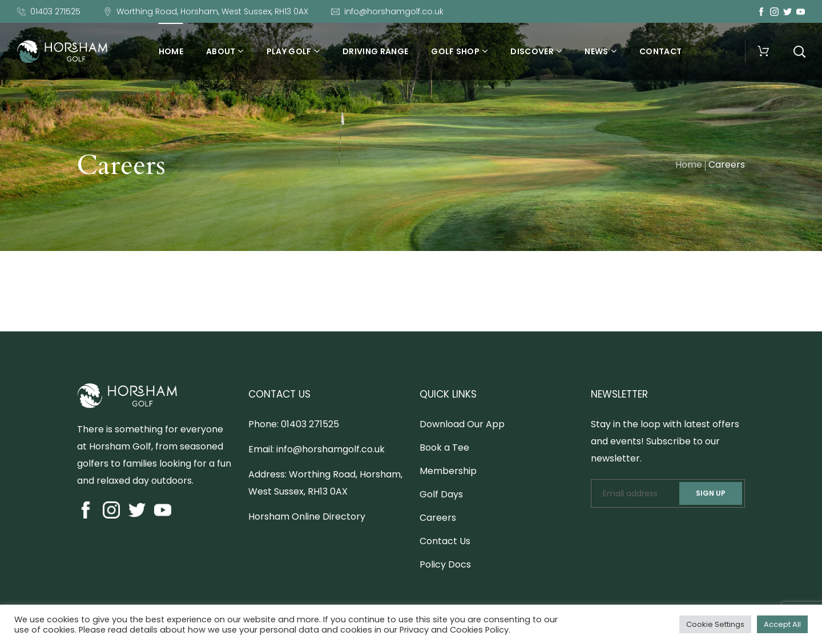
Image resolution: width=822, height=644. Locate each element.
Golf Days (441, 494)
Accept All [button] (782, 624)
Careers (438, 518)
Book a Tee (444, 447)
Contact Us (445, 541)
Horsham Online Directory (307, 517)
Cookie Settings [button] (715, 624)
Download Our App (462, 424)
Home (689, 165)
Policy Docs (445, 564)
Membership (448, 471)
